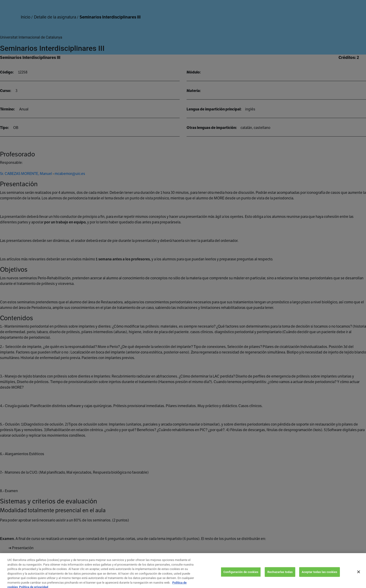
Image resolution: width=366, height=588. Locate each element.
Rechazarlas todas (280, 574)
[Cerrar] (359, 574)
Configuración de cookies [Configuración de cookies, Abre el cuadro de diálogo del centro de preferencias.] (241, 574)
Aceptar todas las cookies (320, 574)
